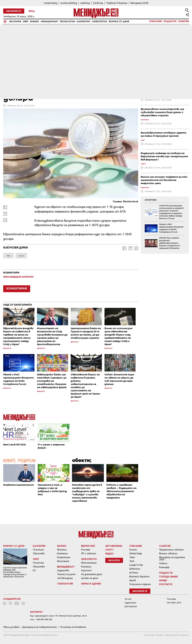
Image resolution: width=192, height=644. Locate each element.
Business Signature (139, 577)
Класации (86, 567)
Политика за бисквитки (73, 627)
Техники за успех (66, 574)
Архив (133, 580)
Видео (109, 553)
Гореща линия (168, 577)
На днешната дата (92, 574)
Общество (39, 553)
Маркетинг (83, 22)
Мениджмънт (49, 22)
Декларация (131, 606)
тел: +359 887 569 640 (41, 619)
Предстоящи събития (171, 550)
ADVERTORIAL (151, 200)
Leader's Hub (136, 565)
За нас (128, 599)
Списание (155, 21)
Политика (38, 550)
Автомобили (114, 546)
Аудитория (130, 603)
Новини (163, 563)
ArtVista (134, 573)
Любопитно (100, 22)
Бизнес (35, 22)
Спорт (109, 550)
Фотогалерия (89, 563)
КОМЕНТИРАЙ (17, 289)
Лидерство (63, 570)
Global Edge (136, 553)
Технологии (67, 22)
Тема (132, 557)
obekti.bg (85, 3)
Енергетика (64, 557)
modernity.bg (50, 3)
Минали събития (168, 553)
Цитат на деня (90, 578)
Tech (132, 561)
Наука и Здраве (91, 584)
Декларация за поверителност (40, 627)
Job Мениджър (65, 578)
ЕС (34, 570)
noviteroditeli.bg (69, 3)
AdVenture (135, 569)
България (15, 22)
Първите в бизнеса (117, 3)
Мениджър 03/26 (139, 3)
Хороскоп (86, 570)
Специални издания (140, 584)
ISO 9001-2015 (174, 603)
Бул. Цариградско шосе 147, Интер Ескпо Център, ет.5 (58, 616)
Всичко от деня (119, 22)
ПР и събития (89, 553)
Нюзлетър (114, 561)
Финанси (62, 550)
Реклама (86, 550)
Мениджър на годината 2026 (172, 558)
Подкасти (170, 21)
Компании (62, 553)
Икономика (63, 561)
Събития (183, 21)
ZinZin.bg (98, 3)
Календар (164, 567)
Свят (26, 22)
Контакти (166, 584)
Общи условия (11, 627)
